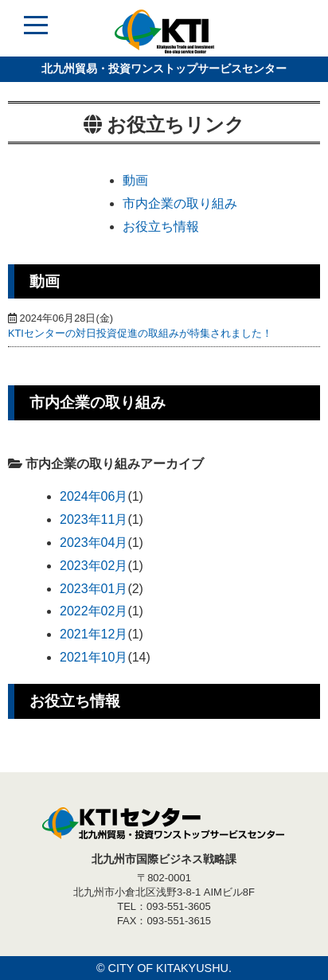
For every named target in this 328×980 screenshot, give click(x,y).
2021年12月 (94, 634)
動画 (135, 180)
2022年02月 (94, 611)
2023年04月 (94, 543)
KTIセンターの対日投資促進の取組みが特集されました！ (140, 333)
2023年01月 (94, 589)
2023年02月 (94, 566)
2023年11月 (94, 519)
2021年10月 (94, 657)
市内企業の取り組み (180, 203)
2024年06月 (94, 496)
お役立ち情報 (161, 226)
